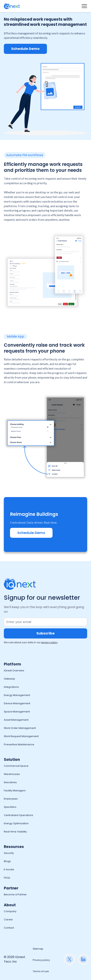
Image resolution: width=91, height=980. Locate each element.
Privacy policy (41, 960)
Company (10, 911)
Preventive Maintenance (19, 744)
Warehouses (12, 774)
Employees (11, 799)
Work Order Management (20, 728)
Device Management (17, 703)
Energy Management (17, 695)
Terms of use (41, 971)
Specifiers (10, 807)
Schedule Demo (25, 49)
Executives (10, 782)
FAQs (7, 878)
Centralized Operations (18, 815)
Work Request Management (21, 736)
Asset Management (16, 720)
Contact (9, 928)
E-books (9, 869)
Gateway (9, 679)
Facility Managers (15, 791)
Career (8, 920)
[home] (12, 6)
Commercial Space (16, 766)
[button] (84, 6)
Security (9, 853)
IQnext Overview (14, 671)
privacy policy (49, 642)
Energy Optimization (16, 823)
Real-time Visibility (15, 832)
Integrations (11, 687)
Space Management (17, 712)
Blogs (7, 861)
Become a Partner (15, 894)
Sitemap (38, 949)
